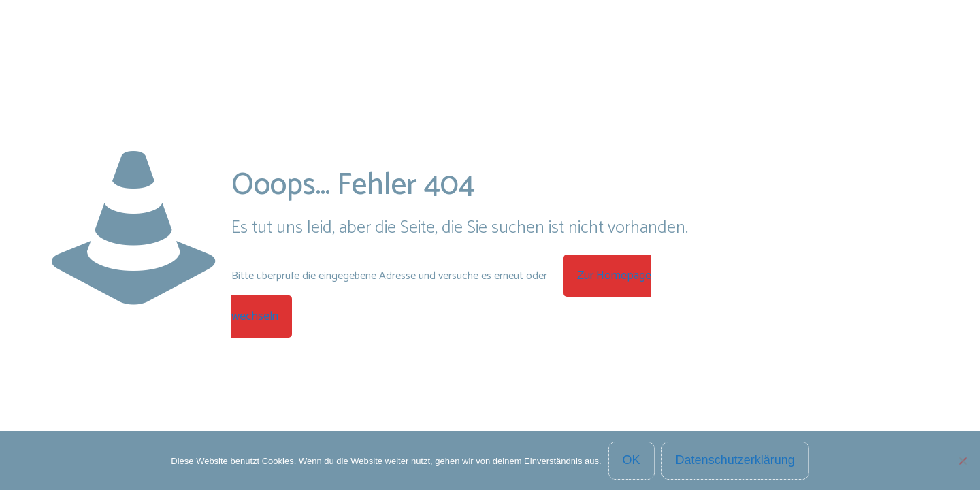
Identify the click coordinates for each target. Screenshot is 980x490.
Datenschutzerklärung (735, 460)
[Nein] (963, 461)
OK (632, 460)
